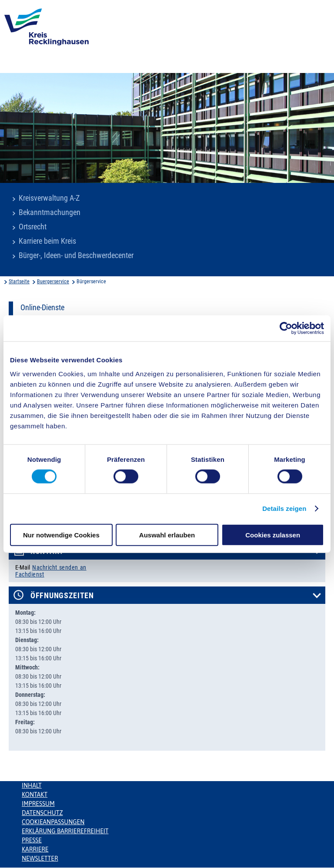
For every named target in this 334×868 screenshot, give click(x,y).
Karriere (35, 849)
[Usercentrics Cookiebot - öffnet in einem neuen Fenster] (286, 328)
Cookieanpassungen (53, 822)
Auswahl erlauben (167, 535)
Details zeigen (284, 509)
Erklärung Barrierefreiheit (65, 831)
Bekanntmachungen (50, 212)
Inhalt (32, 785)
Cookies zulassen (273, 535)
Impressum (38, 804)
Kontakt (35, 795)
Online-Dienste (42, 308)
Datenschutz (42, 813)
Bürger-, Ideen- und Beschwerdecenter (76, 255)
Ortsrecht (33, 227)
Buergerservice (53, 282)
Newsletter (40, 858)
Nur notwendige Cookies (61, 535)
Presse (32, 840)
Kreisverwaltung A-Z (49, 198)
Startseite (19, 282)
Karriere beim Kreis (47, 241)
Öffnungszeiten (62, 596)
